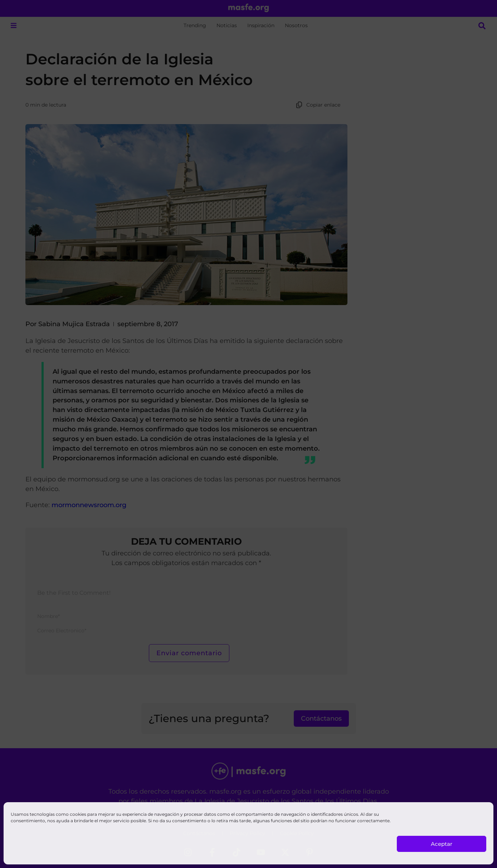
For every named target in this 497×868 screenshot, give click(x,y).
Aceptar (442, 844)
